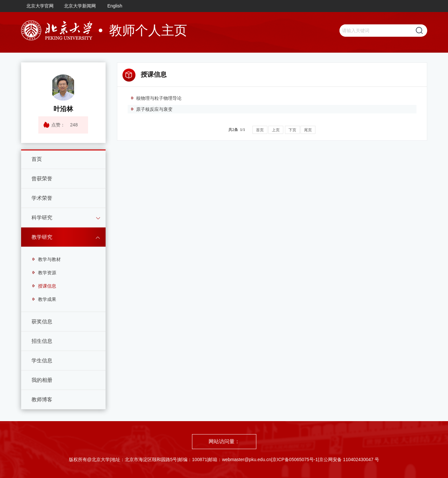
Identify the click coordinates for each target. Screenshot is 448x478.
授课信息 (44, 286)
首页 (37, 159)
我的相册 (42, 380)
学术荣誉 (42, 198)
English (115, 6)
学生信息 (42, 361)
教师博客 (42, 400)
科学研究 (42, 218)
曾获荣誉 (42, 179)
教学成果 (44, 299)
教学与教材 (46, 259)
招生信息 (42, 341)
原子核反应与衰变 (151, 109)
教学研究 (42, 237)
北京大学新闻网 (80, 6)
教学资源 (44, 273)
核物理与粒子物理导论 (156, 98)
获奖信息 (42, 322)
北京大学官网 (40, 6)
